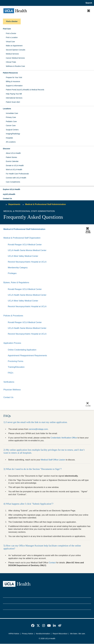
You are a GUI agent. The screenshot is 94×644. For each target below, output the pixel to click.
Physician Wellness (12, 390)
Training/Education (16, 367)
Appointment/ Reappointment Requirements (27, 356)
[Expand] (81, 238)
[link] (33, 626)
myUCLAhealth (9, 194)
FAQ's (11, 373)
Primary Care (11, 117)
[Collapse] (89, 238)
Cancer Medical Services (15, 58)
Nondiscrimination (43, 634)
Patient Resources (10, 73)
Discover (7, 149)
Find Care (7, 29)
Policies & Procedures (13, 316)
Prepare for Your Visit (14, 77)
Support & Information (14, 86)
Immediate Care (12, 113)
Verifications (9, 382)
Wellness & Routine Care (15, 66)
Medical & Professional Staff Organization (22, 238)
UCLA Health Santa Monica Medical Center (27, 250)
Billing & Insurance (13, 81)
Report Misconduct (60, 634)
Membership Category (18, 268)
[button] (47, 189)
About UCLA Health (13, 153)
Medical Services (12, 54)
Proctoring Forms (16, 361)
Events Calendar (12, 161)
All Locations (11, 142)
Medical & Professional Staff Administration (46, 204)
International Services (14, 98)
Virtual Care (10, 42)
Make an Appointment (14, 46)
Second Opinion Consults (16, 50)
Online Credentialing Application (22, 350)
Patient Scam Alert (13, 102)
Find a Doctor (11, 33)
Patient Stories (11, 157)
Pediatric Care (11, 121)
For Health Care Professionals (17, 174)
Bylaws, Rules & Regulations (16, 282)
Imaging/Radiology (13, 134)
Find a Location (12, 37)
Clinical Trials (11, 62)
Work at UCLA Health (14, 170)
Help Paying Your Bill (14, 94)
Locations (7, 109)
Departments (14, 204)
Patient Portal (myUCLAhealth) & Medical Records (25, 90)
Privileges (12, 273)
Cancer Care (11, 125)
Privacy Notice (28, 634)
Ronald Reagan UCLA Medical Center (25, 245)
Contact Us (7, 199)
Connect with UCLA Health (16, 178)
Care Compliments (13, 182)
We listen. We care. (78, 634)
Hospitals (9, 138)
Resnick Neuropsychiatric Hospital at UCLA (27, 262)
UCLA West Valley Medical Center (23, 256)
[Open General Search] (88, 3)
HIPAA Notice (14, 634)
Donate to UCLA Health (15, 165)
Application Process (12, 343)
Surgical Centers (12, 130)
